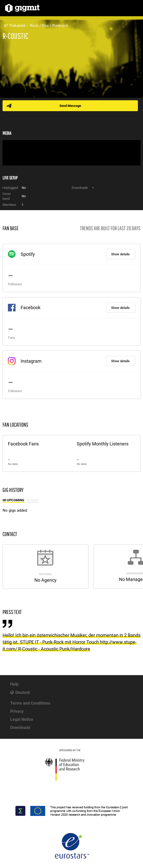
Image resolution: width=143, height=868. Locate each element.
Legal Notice (22, 719)
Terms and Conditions (30, 703)
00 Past (32, 500)
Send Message (70, 106)
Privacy (17, 711)
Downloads (20, 728)
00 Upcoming (14, 500)
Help (14, 684)
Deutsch (23, 692)
